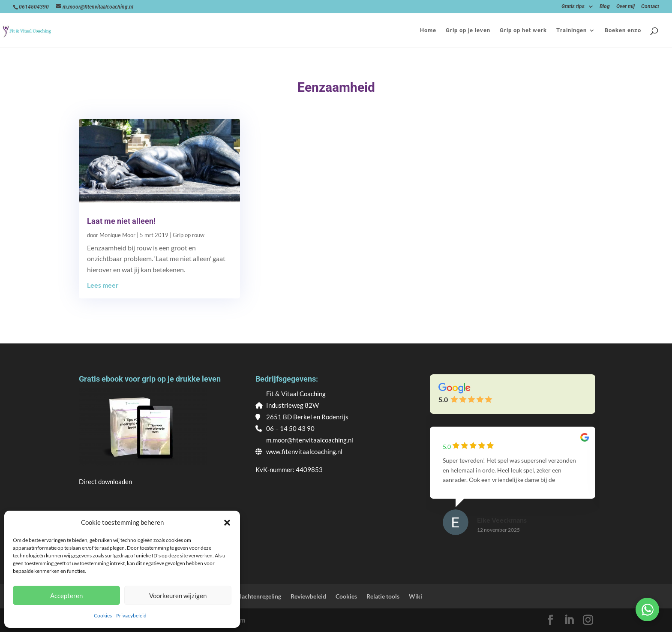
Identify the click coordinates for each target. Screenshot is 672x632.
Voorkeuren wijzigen (178, 596)
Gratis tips (573, 7)
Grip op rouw (189, 235)
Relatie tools (383, 596)
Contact (650, 7)
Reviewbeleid (308, 596)
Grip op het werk (523, 30)
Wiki (415, 596)
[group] (513, 489)
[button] (227, 523)
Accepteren (66, 596)
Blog (605, 7)
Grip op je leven (468, 30)
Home (428, 30)
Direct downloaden (105, 482)
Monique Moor (117, 235)
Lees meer (103, 285)
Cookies (103, 615)
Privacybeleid (131, 615)
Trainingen (571, 30)
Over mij (625, 7)
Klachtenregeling (258, 596)
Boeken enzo (623, 30)
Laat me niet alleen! (121, 221)
